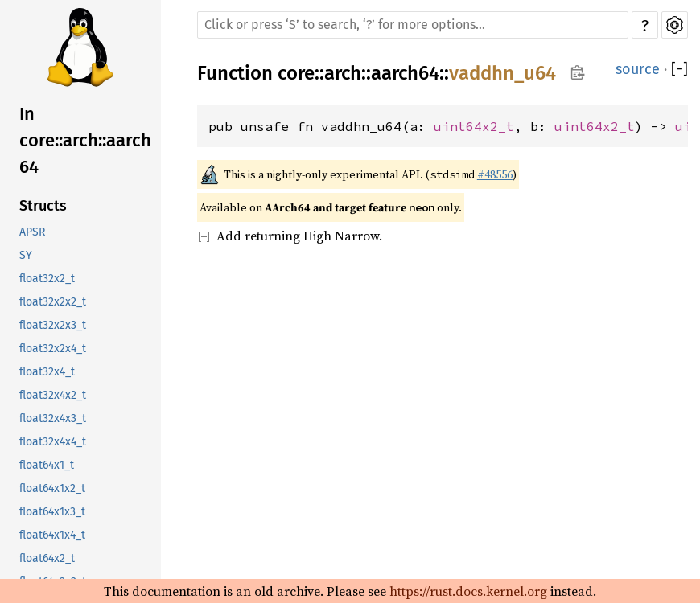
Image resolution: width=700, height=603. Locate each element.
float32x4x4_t (53, 442)
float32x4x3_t (53, 418)
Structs (43, 206)
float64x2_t (47, 558)
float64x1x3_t (52, 512)
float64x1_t (47, 465)
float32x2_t (47, 279)
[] (679, 69)
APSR (32, 232)
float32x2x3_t (53, 325)
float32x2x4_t (53, 349)
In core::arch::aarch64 (85, 140)
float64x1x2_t (52, 488)
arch (343, 73)
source (638, 69)
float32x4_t (47, 372)
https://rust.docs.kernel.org (468, 591)
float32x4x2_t (53, 395)
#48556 (495, 174)
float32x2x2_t (53, 302)
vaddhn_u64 (502, 73)
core (296, 73)
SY (26, 255)
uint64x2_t (474, 126)
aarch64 (405, 73)
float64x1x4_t (52, 535)
